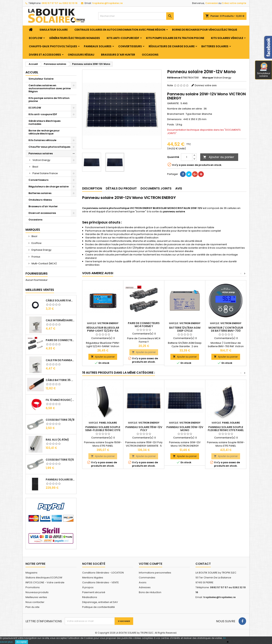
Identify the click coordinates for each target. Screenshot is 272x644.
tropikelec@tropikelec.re (107, 3)
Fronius (36, 257)
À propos (88, 587)
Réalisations (90, 597)
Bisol (35, 167)
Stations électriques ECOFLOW (44, 578)
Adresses (145, 587)
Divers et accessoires (45, 55)
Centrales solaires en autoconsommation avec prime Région (120, 30)
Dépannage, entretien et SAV (100, 602)
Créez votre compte (234, 3)
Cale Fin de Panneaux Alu (60, 360)
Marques (33, 230)
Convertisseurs (130, 46)
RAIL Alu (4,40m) (57, 440)
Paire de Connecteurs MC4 (60, 340)
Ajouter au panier (219, 157)
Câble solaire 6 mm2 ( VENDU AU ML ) (60, 300)
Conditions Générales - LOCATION (103, 573)
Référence (174, 78)
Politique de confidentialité (99, 607)
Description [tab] (92, 188)
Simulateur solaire (264, 70)
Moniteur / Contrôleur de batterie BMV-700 (226, 329)
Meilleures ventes (36, 597)
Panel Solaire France (45, 173)
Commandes (147, 578)
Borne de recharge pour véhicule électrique (205, 30)
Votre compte (151, 564)
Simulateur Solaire (54, 30)
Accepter (22, 642)
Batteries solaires (215, 46)
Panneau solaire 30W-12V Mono (185, 429)
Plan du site (32, 607)
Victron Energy (41, 160)
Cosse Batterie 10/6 (60, 460)
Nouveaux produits (37, 592)
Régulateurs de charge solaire (172, 46)
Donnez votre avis (206, 85)
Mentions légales (93, 578)
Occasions (150, 55)
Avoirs (143, 582)
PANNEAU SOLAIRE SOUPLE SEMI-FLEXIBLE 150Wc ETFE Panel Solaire (103, 430)
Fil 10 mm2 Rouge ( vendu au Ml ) (60, 400)
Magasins (31, 573)
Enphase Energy (41, 250)
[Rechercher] (136, 16)
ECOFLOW (36, 38)
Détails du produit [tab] (121, 188)
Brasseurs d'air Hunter (118, 55)
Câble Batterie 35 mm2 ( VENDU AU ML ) (60, 380)
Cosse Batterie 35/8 (60, 420)
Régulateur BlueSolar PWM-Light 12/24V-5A (103, 329)
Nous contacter (35, 602)
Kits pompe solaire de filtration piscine (175, 38)
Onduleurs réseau (81, 55)
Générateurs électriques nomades (75, 38)
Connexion (212, 3)
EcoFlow (36, 243)
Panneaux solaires (98, 46)
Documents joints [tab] (156, 188)
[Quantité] (187, 157)
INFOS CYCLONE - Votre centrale (45, 582)
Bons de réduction (150, 592)
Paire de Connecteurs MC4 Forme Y (144, 325)
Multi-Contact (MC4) (44, 263)
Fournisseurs (37, 274)
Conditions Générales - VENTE (100, 582)
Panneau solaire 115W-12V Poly (144, 429)
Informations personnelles (155, 573)
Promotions (33, 587)
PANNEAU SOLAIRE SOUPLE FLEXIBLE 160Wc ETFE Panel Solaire (226, 430)
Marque (208, 78)
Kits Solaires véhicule (227, 38)
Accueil (32, 72)
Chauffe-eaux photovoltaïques (53, 46)
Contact (203, 564)
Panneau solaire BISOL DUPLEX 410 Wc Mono (60, 480)
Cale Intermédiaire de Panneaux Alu (60, 320)
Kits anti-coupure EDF (123, 38)
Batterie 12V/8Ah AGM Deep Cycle (185, 329)
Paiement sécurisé (94, 592)
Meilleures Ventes (40, 290)
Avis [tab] (179, 188)
